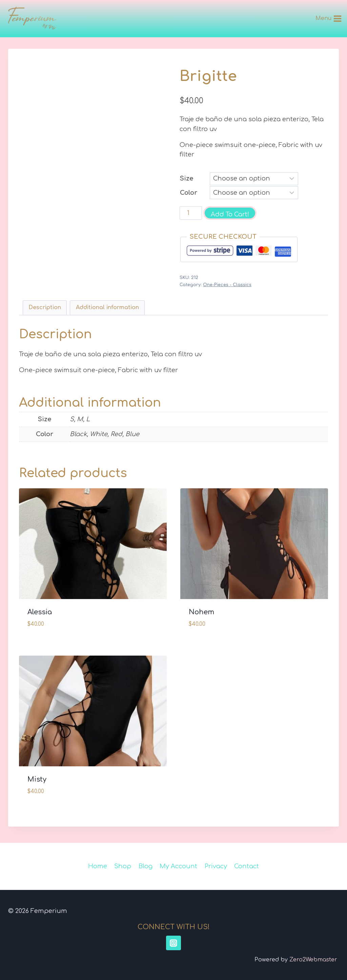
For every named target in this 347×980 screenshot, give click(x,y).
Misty (37, 779)
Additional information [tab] (107, 307)
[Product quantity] (191, 213)
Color (189, 193)
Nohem (201, 612)
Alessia (40, 612)
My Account (178, 866)
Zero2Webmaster (313, 960)
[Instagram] (173, 943)
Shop (123, 866)
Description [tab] (45, 307)
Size (187, 178)
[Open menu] (329, 19)
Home (98, 866)
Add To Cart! (230, 214)
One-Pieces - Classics (227, 285)
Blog (146, 866)
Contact (247, 866)
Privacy (216, 866)
